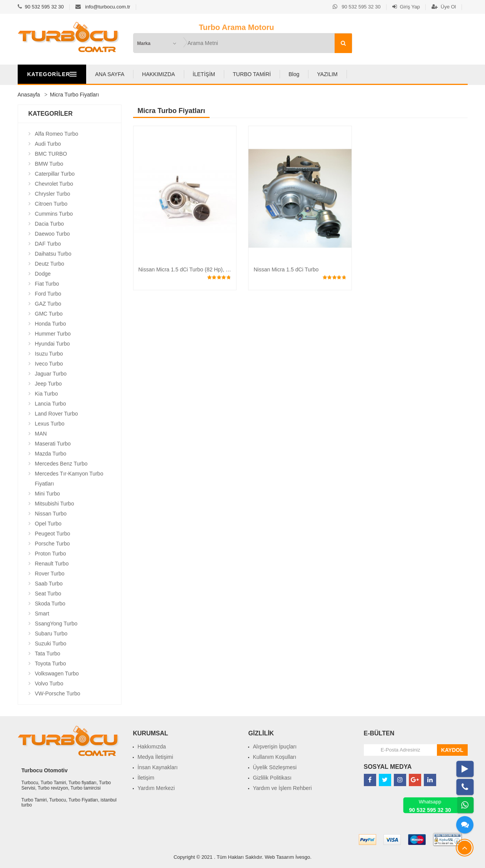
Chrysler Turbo (53, 194)
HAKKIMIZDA (194, 74)
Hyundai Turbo (52, 344)
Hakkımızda (152, 747)
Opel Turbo (48, 524)
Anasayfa (29, 95)
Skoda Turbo (50, 604)
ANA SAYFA (145, 74)
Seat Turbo (48, 594)
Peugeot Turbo (53, 534)
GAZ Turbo (48, 304)
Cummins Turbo (54, 214)
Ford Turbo (48, 294)
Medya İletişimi (156, 757)
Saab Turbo (49, 584)
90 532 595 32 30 (44, 7)
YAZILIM (362, 74)
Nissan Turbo (51, 514)
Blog (329, 74)
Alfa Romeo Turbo (57, 134)
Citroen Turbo (51, 204)
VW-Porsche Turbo (58, 693)
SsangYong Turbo (56, 624)
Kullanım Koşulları (275, 757)
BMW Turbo (49, 164)
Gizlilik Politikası (272, 778)
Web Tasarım (279, 857)
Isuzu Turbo (49, 354)
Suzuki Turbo (51, 644)
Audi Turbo (48, 144)
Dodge (43, 274)
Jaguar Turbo (51, 374)
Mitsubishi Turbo (55, 504)
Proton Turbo (51, 554)
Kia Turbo (47, 394)
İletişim (146, 778)
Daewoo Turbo (52, 234)
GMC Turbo (49, 314)
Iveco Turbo (49, 364)
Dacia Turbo (49, 224)
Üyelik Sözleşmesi (275, 767)
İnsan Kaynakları (158, 767)
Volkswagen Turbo (57, 673)
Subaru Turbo (51, 634)
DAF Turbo (48, 244)
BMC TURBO (51, 154)
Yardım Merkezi (156, 788)
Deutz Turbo (50, 264)
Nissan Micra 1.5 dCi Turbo (286, 269)
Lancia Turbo (51, 404)
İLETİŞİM (239, 74)
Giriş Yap (406, 7)
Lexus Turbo (50, 424)
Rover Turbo (50, 574)
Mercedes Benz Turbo (61, 464)
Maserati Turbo (53, 444)
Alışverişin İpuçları (275, 747)
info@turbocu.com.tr (107, 7)
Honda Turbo (51, 324)
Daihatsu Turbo (53, 254)
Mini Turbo (47, 494)
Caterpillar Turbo (55, 174)
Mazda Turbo (51, 454)
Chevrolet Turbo (54, 184)
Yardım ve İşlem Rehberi (282, 788)
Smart (42, 614)
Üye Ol (444, 7)
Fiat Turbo (47, 284)
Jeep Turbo (48, 384)
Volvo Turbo (49, 683)
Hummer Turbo (53, 334)
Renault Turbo (52, 564)
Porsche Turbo (52, 544)
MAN (41, 434)
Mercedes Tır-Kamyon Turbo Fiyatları (69, 479)
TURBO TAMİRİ (287, 74)
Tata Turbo (48, 653)
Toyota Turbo (51, 663)
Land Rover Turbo (57, 414)
